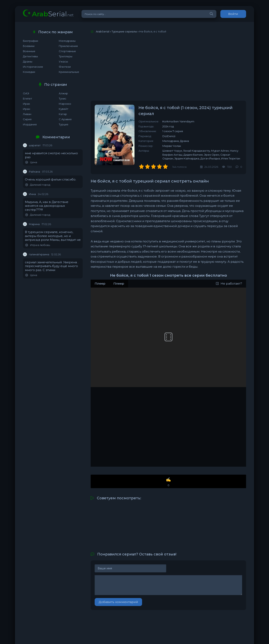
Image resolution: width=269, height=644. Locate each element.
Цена (31, 162)
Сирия (27, 119)
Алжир (63, 93)
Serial (53, 14)
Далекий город (38, 185)
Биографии (30, 41)
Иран (27, 109)
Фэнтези (65, 67)
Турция (63, 124)
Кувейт (64, 109)
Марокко (65, 104)
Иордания (30, 124)
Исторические (33, 67)
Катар (63, 114)
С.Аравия (65, 119)
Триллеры (66, 56)
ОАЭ (26, 93)
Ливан (27, 114)
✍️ (168, 482)
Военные (29, 51)
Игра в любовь (38, 245)
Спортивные (67, 51)
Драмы (28, 61)
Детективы (30, 56)
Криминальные (69, 72)
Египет (27, 99)
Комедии (29, 72)
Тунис (63, 99)
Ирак (26, 104)
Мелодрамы (67, 41)
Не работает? (229, 283)
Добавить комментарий (118, 602)
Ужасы (63, 61)
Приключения (68, 46)
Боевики (29, 46)
